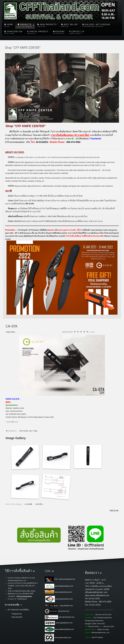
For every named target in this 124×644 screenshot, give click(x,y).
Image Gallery (10, 332)
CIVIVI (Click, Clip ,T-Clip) (28, 431)
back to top (114, 510)
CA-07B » (39, 504)
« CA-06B (28, 504)
